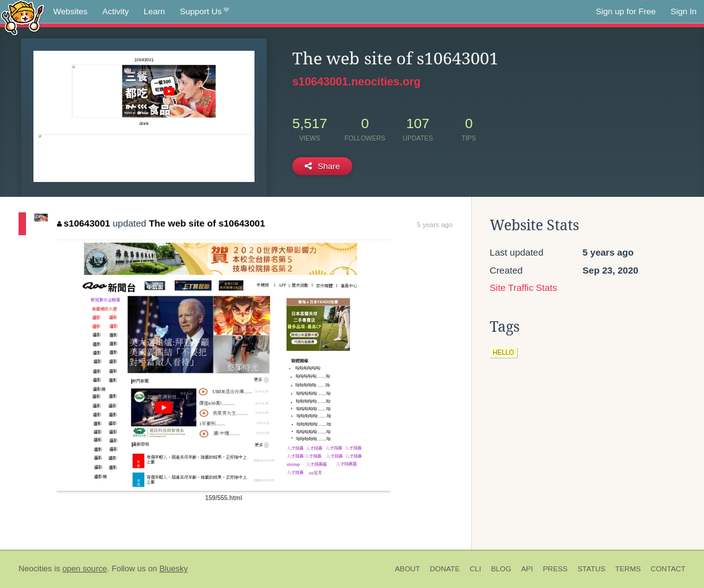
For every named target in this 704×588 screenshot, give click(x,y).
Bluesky (173, 569)
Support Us (205, 12)
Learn (154, 11)
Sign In (684, 11)
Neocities (35, 569)
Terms (628, 569)
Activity (115, 11)
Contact (668, 569)
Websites (70, 11)
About (408, 569)
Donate (445, 569)
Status (592, 569)
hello (503, 352)
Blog (501, 569)
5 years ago (434, 225)
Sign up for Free (626, 11)
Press (555, 569)
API (527, 569)
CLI (476, 569)
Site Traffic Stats (524, 288)
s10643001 (84, 223)
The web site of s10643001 (207, 223)
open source (85, 569)
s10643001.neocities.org (356, 82)
